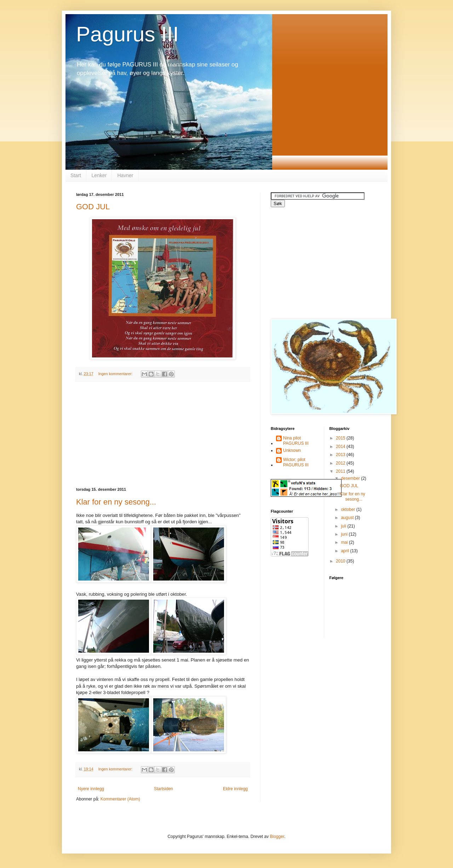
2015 (341, 438)
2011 (341, 471)
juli (344, 526)
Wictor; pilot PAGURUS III (296, 462)
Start (76, 175)
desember (351, 478)
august (348, 518)
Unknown (292, 450)
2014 (341, 447)
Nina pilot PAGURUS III (296, 441)
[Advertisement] (163, 435)
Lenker (99, 175)
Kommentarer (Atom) (120, 799)
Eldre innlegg (235, 789)
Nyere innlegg (91, 789)
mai (345, 542)
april (345, 551)
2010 (341, 561)
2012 (341, 463)
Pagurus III (127, 34)
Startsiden (164, 789)
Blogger (277, 837)
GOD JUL (93, 207)
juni (345, 534)
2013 (341, 455)
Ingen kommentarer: (116, 374)
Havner (125, 175)
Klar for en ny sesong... (116, 502)
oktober (348, 509)
